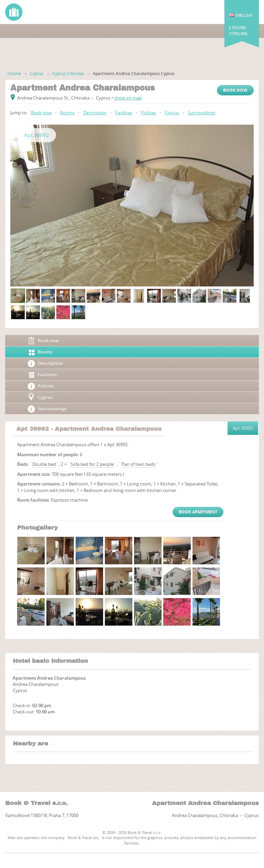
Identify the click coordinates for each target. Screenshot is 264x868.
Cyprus (37, 73)
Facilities (124, 113)
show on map (128, 98)
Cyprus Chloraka (68, 73)
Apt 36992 (37, 135)
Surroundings (202, 113)
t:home (14, 73)
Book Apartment (198, 512)
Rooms (67, 113)
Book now (235, 90)
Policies (148, 113)
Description (95, 113)
